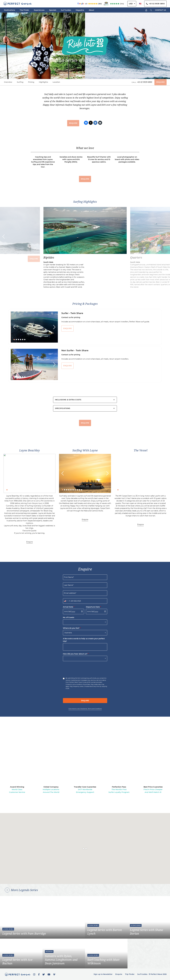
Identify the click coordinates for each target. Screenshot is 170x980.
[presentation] (81, 668)
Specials (53, 10)
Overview (8, 82)
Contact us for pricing (71, 317)
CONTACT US (160, 10)
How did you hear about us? (76, 654)
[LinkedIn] (95, 123)
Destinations (10, 10)
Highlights (43, 82)
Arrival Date (69, 607)
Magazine (80, 10)
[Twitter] (91, 123)
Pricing (31, 82)
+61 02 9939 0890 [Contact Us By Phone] (155, 4)
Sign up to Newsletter (103, 974)
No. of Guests (69, 617)
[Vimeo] (54, 974)
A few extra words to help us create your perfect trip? (84, 640)
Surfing (20, 82)
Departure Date (93, 607)
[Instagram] (34, 974)
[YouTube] (49, 974)
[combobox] (67, 601)
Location (56, 82)
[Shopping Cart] (146, 10)
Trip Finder (24, 10)
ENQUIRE (160, 82)
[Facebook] (86, 123)
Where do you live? (72, 628)
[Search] (151, 10)
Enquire (30, 542)
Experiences (39, 10)
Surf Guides (66, 10)
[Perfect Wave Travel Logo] (18, 4)
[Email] (100, 123)
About (91, 10)
